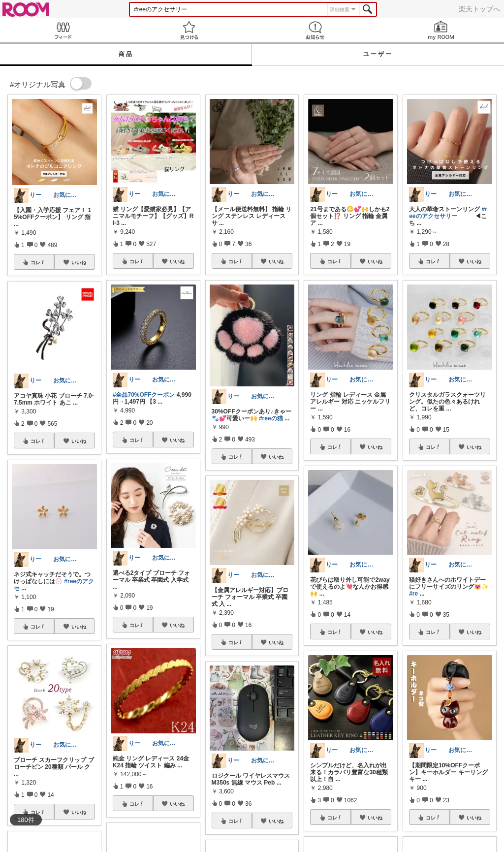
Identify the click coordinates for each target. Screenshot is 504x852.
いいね (79, 262)
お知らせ (315, 30)
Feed (63, 30)
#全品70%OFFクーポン (144, 395)
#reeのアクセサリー (448, 213)
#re (413, 594)
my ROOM (441, 30)
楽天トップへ (479, 9)
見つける (189, 30)
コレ (38, 262)
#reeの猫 (271, 418)
